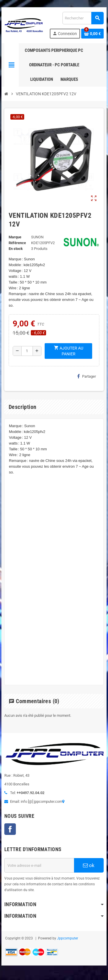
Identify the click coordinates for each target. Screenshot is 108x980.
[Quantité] (27, 351)
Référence (17, 243)
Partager (87, 376)
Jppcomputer (68, 938)
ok (89, 865)
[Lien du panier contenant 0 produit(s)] (92, 34)
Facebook (10, 829)
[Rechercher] (83, 18)
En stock (16, 249)
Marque (15, 237)
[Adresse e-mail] (39, 865)
